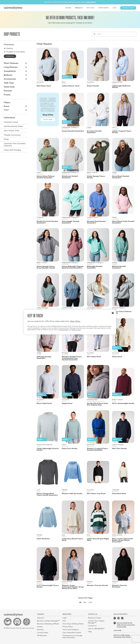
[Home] (13, 8)
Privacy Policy (64, 330)
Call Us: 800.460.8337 (96, 629)
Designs (68, 8)
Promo (7, 95)
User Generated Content (72, 633)
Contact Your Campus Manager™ (96, 622)
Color (6, 110)
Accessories (10, 79)
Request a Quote (95, 618)
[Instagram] (115, 619)
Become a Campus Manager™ (48, 621)
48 (80, 602)
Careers (40, 627)
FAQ (64, 621)
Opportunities (103, 8)
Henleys (9, 48)
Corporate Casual (11, 122)
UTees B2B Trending (12, 150)
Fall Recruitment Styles (13, 126)
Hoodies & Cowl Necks (15, 52)
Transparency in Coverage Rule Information (72, 637)
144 (90, 602)
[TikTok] (122, 619)
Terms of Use (76, 330)
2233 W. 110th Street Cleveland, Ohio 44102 (122, 636)
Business (40, 630)
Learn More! (91, 2)
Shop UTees (75, 321)
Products (79, 8)
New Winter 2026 (12, 131)
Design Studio (128, 8)
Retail (6, 139)
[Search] (114, 34)
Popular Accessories (12, 135)
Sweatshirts (10, 71)
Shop (114, 8)
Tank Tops (9, 83)
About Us (41, 618)
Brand (6, 106)
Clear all (10, 56)
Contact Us (92, 626)
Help (90, 632)
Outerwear (9, 87)
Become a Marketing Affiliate (48, 624)
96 (85, 602)
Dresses (8, 91)
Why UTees (90, 8)
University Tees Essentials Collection (15, 145)
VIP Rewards (42, 636)
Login (65, 618)
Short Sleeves (11, 63)
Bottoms (8, 75)
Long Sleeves (11, 67)
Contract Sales (43, 633)
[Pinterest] (119, 619)
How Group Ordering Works (73, 624)
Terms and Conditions (71, 630)
